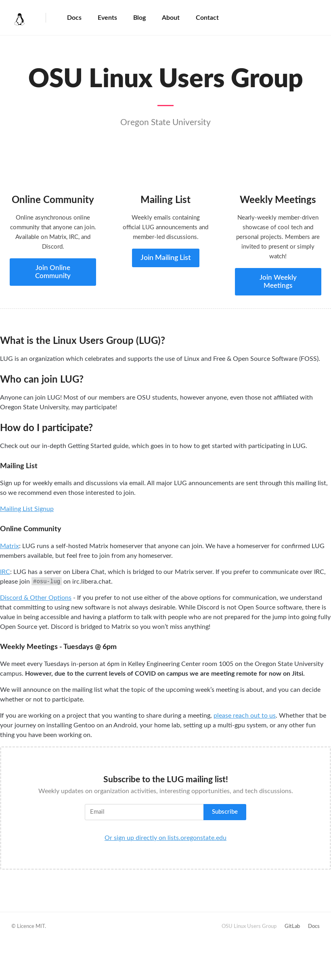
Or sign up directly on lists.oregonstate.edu (165, 838)
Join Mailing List (166, 258)
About (171, 18)
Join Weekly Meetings (278, 282)
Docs (74, 18)
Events (107, 18)
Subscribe (225, 812)
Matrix (9, 546)
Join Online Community (53, 272)
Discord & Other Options (36, 598)
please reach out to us (245, 716)
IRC (5, 572)
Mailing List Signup (27, 509)
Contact (207, 18)
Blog (139, 18)
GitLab (292, 927)
